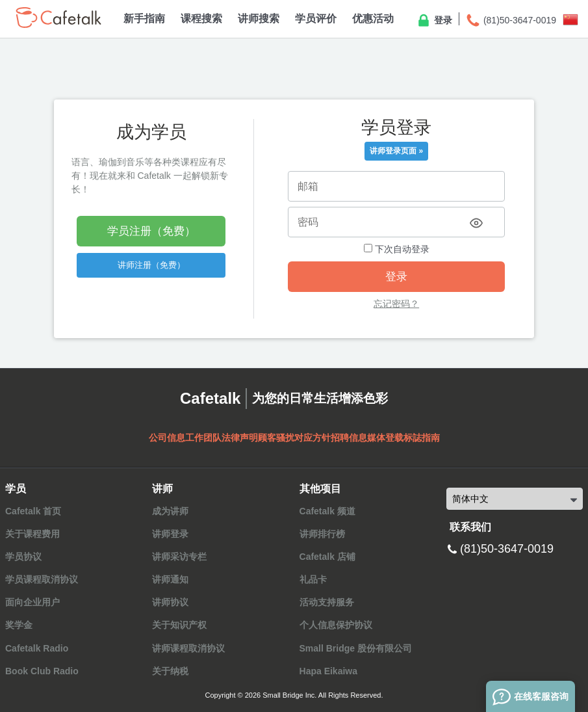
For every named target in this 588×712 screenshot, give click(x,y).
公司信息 (167, 438)
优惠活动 (373, 19)
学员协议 (23, 557)
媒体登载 (385, 438)
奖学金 (19, 625)
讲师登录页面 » (396, 151)
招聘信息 (349, 438)
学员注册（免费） (151, 231)
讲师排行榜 (322, 534)
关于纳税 (170, 671)
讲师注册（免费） (151, 265)
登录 (434, 21)
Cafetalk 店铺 (327, 557)
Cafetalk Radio (37, 648)
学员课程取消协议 (42, 579)
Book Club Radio (42, 671)
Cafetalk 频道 (327, 511)
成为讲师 (170, 511)
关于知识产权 (179, 625)
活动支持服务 (327, 602)
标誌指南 (422, 438)
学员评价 (316, 19)
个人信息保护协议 (336, 625)
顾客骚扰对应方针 (294, 438)
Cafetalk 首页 (33, 511)
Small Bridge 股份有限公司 (356, 648)
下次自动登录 (397, 249)
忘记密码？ (396, 304)
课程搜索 (201, 19)
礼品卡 (313, 579)
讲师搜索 (259, 19)
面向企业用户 (32, 602)
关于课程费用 (32, 534)
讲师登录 (170, 534)
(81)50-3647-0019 (511, 21)
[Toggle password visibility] (476, 223)
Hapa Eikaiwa (329, 671)
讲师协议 (170, 602)
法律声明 (240, 438)
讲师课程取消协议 (188, 648)
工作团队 (203, 438)
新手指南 (144, 19)
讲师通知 (170, 579)
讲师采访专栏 (179, 557)
